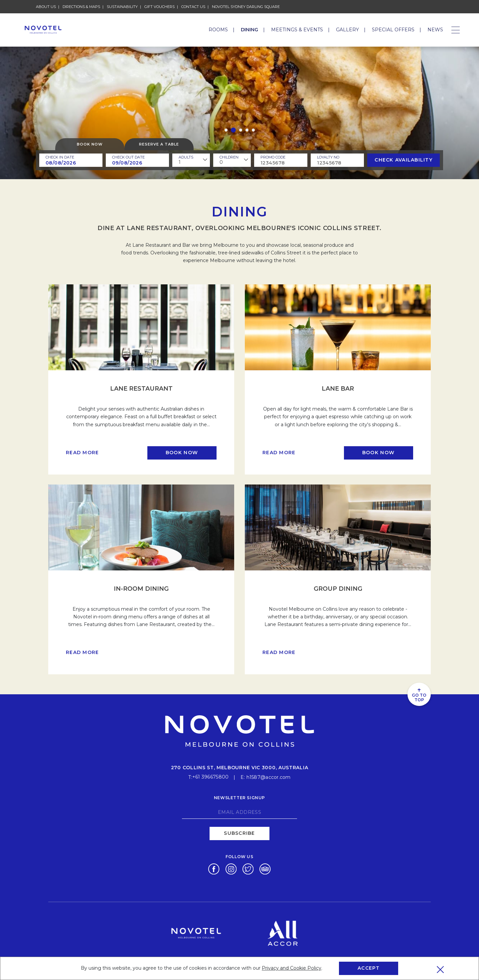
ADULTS (186, 157)
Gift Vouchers (160, 7)
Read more (82, 453)
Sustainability (122, 7)
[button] (226, 130)
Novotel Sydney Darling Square (246, 7)
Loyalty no (328, 157)
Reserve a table (159, 144)
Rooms (218, 30)
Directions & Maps (81, 7)
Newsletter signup (239, 796)
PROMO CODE (273, 157)
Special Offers (393, 30)
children (229, 157)
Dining (249, 30)
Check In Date (60, 157)
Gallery (347, 30)
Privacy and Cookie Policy (292, 968)
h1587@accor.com (269, 776)
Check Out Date (128, 157)
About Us (46, 7)
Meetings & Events (297, 30)
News (435, 30)
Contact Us (193, 7)
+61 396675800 (211, 776)
